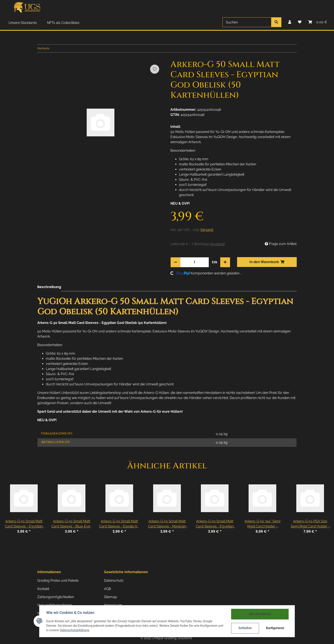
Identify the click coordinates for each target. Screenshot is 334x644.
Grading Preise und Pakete (58, 581)
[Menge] (194, 262)
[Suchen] (247, 22)
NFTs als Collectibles (63, 23)
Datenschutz (114, 581)
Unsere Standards (23, 23)
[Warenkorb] (318, 22)
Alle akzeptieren (260, 614)
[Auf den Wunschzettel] (155, 69)
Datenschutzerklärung (75, 630)
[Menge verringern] (176, 262)
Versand (207, 230)
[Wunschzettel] (300, 22)
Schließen (245, 628)
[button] (290, 22)
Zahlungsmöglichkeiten (56, 597)
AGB (107, 589)
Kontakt (43, 589)
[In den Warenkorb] (267, 262)
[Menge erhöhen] (225, 262)
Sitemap (110, 597)
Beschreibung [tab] (49, 287)
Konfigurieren (275, 628)
